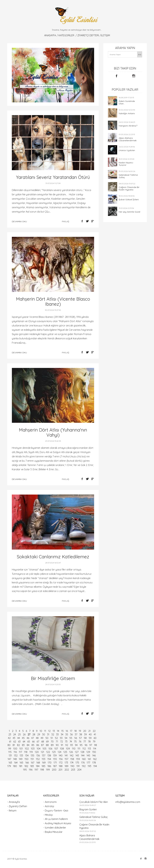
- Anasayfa (14, 802)
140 (61, 756)
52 (56, 738)
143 (77, 756)
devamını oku (19, 221)
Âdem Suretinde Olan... (127, 102)
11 (45, 731)
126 (71, 752)
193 (89, 766)
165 (21, 763)
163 (10, 763)
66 (33, 742)
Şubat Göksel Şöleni (129, 199)
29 (39, 734)
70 (52, 742)
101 (21, 749)
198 (42, 770)
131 (10, 756)
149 (21, 759)
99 (10, 749)
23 (10, 734)
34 (62, 734)
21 (89, 731)
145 (88, 756)
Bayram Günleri (88, 809)
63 (19, 742)
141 (66, 756)
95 (81, 745)
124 (59, 752)
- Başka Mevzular (53, 832)
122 (48, 752)
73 (66, 742)
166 (27, 763)
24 (15, 734)
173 (66, 763)
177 (88, 763)
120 (37, 752)
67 (38, 742)
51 (52, 738)
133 (21, 756)
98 (96, 745)
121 (42, 752)
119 (31, 752)
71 (57, 742)
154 (49, 759)
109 (68, 749)
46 (28, 738)
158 (72, 759)
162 (95, 759)
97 (91, 745)
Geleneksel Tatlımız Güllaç (128, 176)
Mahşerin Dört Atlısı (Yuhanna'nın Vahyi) (53, 432)
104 (39, 749)
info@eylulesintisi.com (128, 802)
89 (52, 745)
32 (53, 734)
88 (47, 745)
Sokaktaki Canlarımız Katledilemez (53, 557)
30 (44, 734)
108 (62, 749)
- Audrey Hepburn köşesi (57, 823)
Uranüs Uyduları (127, 150)
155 (55, 759)
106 (50, 749)
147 (9, 759)
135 (32, 756)
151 (32, 759)
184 (38, 766)
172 (61, 763)
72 (61, 742)
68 (43, 742)
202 (67, 770)
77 (85, 742)
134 (27, 756)
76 (80, 742)
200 (54, 770)
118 (26, 752)
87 (42, 745)
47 (33, 738)
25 (19, 734)
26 (24, 734)
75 (75, 742)
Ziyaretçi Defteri (88, 35)
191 (78, 766)
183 (32, 766)
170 (50, 763)
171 (55, 763)
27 (29, 734)
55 (71, 738)
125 (65, 752)
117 (20, 752)
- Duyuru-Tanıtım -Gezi (56, 811)
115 (10, 752)
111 (79, 749)
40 (90, 734)
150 (26, 759)
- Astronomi (50, 802)
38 (81, 734)
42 (9, 738)
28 (34, 734)
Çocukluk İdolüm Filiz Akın (94, 802)
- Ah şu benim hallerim (56, 819)
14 (58, 731)
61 (10, 742)
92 (67, 745)
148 (15, 759)
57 (80, 738)
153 (44, 759)
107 (56, 749)
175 (77, 763)
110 (74, 749)
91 (62, 745)
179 (9, 766)
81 (14, 745)
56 (76, 738)
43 (14, 738)
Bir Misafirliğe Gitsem (53, 678)
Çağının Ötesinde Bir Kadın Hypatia (129, 188)
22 (94, 731)
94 (76, 745)
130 (94, 752)
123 (54, 752)
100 (15, 749)
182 (26, 766)
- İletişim (12, 811)
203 (73, 770)
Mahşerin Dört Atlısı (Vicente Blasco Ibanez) (53, 301)
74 (71, 742)
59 (90, 738)
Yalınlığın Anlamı (127, 113)
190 (72, 766)
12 (49, 731)
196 (31, 770)
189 (66, 766)
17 (71, 731)
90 (57, 745)
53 (61, 738)
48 (37, 738)
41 (95, 734)
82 (18, 745)
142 (72, 756)
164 (16, 763)
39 (85, 734)
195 (25, 770)
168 (38, 763)
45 (23, 738)
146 (94, 756)
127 (77, 752)
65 (29, 742)
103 (33, 749)
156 (61, 759)
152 (38, 759)
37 (76, 734)
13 (54, 731)
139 (55, 756)
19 (80, 731)
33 (57, 734)
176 (83, 763)
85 (33, 745)
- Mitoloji (48, 815)
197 (36, 770)
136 (38, 756)
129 (88, 752)
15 (62, 731)
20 (85, 731)
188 (61, 766)
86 (38, 745)
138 (49, 756)
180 (15, 766)
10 (41, 731)
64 (24, 742)
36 (71, 734)
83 (23, 745)
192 (84, 766)
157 (66, 759)
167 (33, 763)
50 (47, 738)
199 (48, 770)
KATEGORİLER (66, 35)
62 (15, 742)
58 (85, 738)
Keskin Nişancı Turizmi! (126, 164)
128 (82, 752)
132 (16, 756)
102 (27, 749)
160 (84, 759)
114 (95, 749)
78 (89, 742)
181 (21, 766)
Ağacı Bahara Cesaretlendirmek (128, 139)
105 (44, 749)
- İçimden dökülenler (55, 828)
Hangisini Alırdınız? (128, 126)
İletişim (105, 35)
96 (86, 745)
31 (48, 734)
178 (94, 763)
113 (89, 749)
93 (71, 745)
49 (42, 738)
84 (28, 745)
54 (66, 738)
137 (44, 756)
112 (84, 749)
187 (55, 766)
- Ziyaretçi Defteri (17, 806)
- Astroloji (49, 806)
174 (72, 763)
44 (19, 738)
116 (15, 752)
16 (67, 731)
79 (94, 742)
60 (95, 738)
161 (89, 759)
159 (78, 759)
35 (67, 734)
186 (49, 766)
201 (60, 770)
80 (9, 745)
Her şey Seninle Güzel (129, 212)
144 (83, 756)
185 (43, 766)
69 (47, 742)
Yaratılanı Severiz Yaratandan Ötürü (53, 177)
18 (75, 731)
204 (79, 770)
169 (44, 763)
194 (95, 766)
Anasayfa (50, 35)
